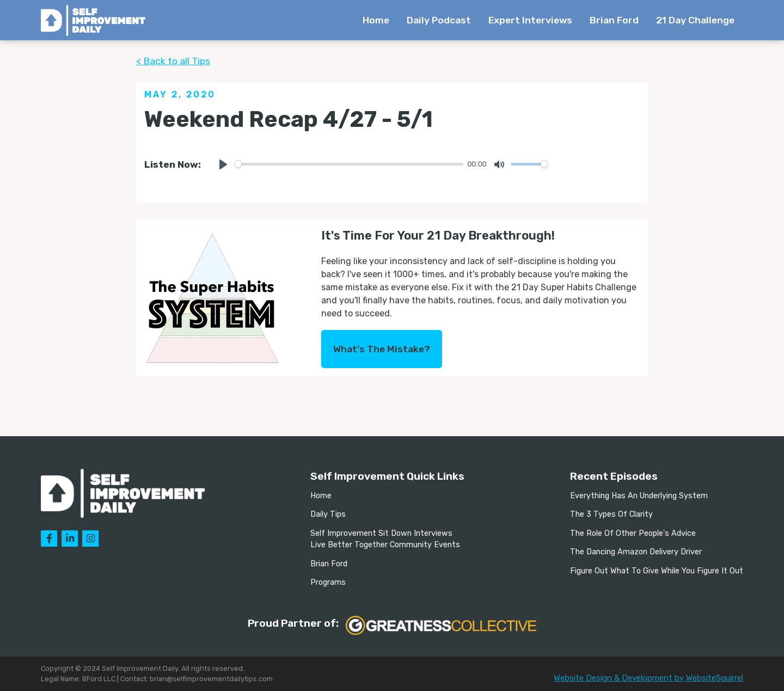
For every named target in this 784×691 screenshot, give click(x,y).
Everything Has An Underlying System (639, 496)
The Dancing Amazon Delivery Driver (636, 552)
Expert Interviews (530, 20)
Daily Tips (328, 514)
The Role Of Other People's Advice (633, 533)
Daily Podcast (439, 20)
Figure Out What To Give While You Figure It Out (657, 571)
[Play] (223, 164)
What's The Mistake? (382, 349)
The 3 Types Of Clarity (611, 514)
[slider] (349, 164)
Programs (328, 582)
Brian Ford (614, 20)
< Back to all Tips (173, 61)
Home (376, 20)
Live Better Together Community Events (385, 545)
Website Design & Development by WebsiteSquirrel (648, 678)
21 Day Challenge (695, 20)
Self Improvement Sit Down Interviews (381, 533)
